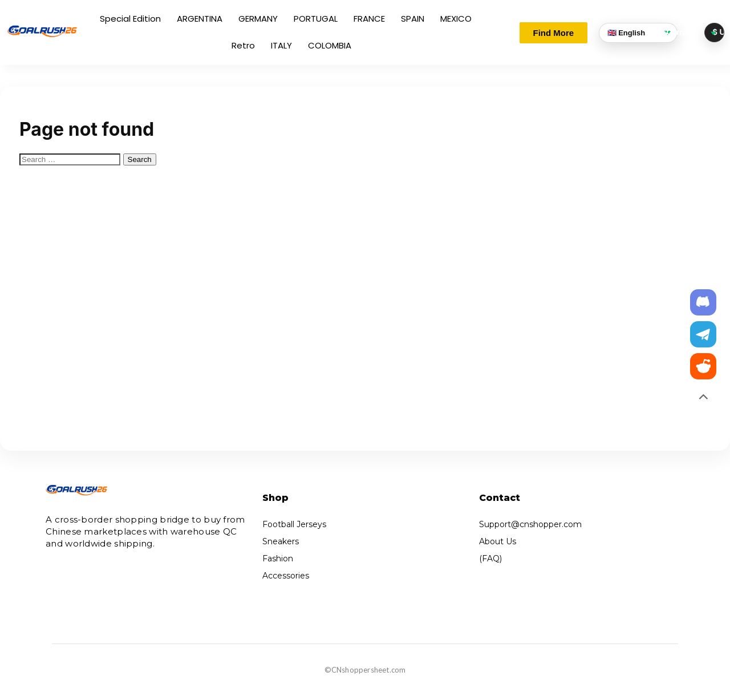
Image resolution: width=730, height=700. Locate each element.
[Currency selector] (714, 32)
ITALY (281, 45)
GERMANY (258, 19)
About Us (498, 541)
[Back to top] (703, 398)
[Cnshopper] (42, 32)
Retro (243, 45)
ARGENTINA (200, 19)
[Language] (638, 33)
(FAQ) (490, 559)
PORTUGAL (316, 19)
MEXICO (456, 19)
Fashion (278, 559)
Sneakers (281, 541)
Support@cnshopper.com (530, 524)
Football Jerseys (294, 524)
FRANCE (369, 19)
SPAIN (413, 19)
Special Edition (130, 19)
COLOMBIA (330, 45)
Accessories (286, 576)
